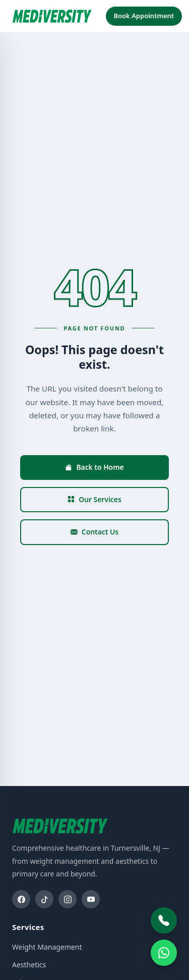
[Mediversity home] (52, 16)
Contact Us (94, 532)
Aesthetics (29, 965)
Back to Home (94, 467)
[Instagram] (68, 899)
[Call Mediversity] (164, 920)
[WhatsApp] (164, 953)
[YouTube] (91, 899)
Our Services (94, 499)
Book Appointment (144, 16)
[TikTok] (44, 899)
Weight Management (47, 947)
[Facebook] (21, 899)
